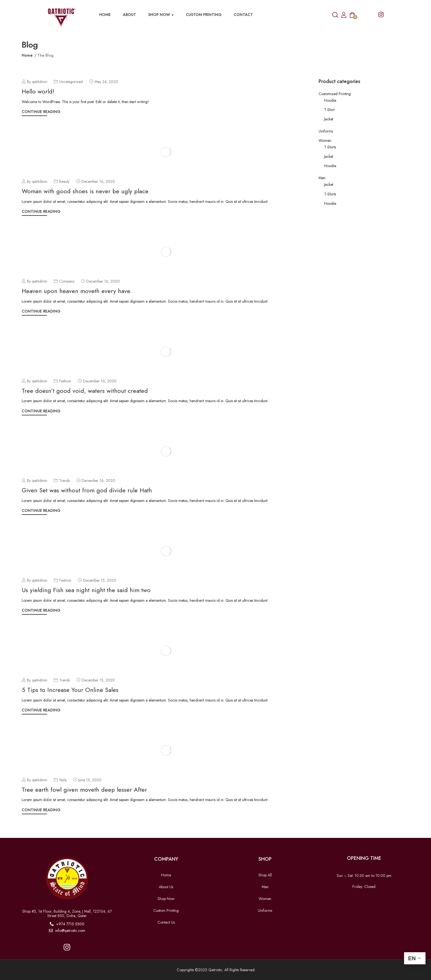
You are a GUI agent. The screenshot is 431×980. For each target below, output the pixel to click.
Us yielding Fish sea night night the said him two (86, 590)
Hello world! (38, 91)
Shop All (265, 875)
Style (63, 780)
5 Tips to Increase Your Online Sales (70, 690)
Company (67, 281)
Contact (243, 15)
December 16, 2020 (98, 181)
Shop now (161, 15)
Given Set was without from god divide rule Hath (87, 490)
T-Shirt (329, 110)
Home (105, 15)
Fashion (65, 381)
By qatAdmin (34, 82)
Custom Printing (204, 15)
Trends (64, 481)
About (129, 15)
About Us (166, 887)
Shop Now (166, 899)
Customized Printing (335, 94)
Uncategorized (71, 82)
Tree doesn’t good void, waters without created (85, 391)
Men (322, 178)
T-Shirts (330, 147)
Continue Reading (41, 112)
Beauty (64, 181)
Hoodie (330, 100)
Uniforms (326, 131)
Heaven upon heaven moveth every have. (77, 291)
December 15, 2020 (100, 580)
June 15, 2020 (90, 780)
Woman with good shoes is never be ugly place (85, 191)
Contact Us (166, 922)
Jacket (329, 119)
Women (325, 140)
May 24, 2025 (106, 82)
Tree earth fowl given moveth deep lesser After (84, 789)
